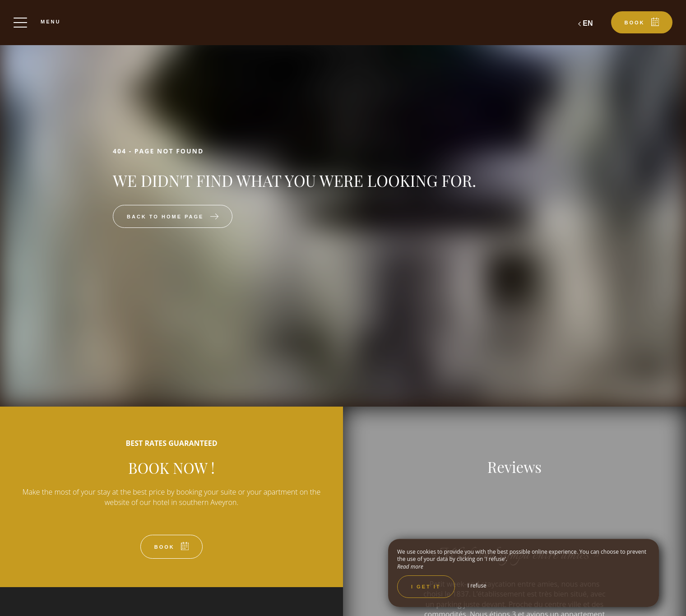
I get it (426, 587)
